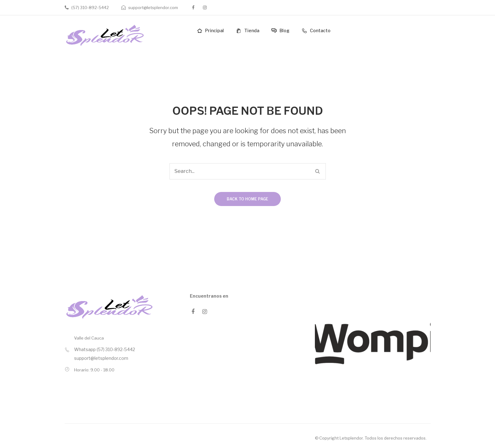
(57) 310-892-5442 (90, 8)
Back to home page (248, 199)
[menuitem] (210, 31)
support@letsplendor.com (153, 8)
